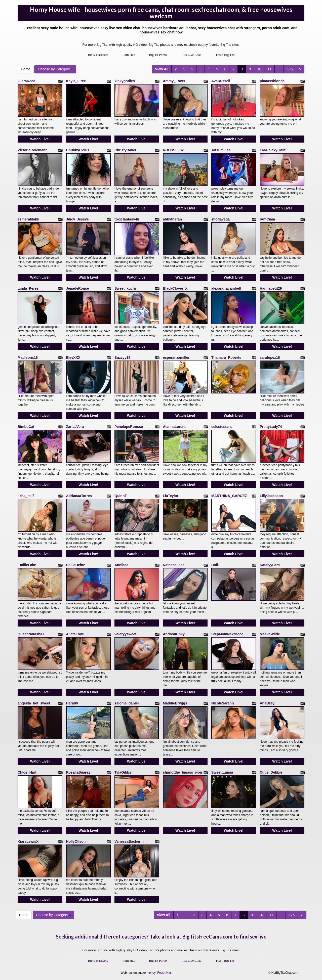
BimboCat (26, 427)
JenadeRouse (78, 288)
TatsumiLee (221, 150)
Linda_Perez (28, 288)
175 (290, 69)
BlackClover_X (175, 288)
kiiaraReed (27, 81)
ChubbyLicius (78, 150)
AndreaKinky (174, 634)
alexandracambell (226, 288)
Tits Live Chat (191, 55)
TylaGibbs (123, 772)
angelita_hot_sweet (34, 703)
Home (26, 69)
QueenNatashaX (31, 634)
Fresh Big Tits (225, 55)
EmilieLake (27, 565)
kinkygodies (125, 81)
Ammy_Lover (174, 81)
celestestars (222, 427)
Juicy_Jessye (77, 219)
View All (162, 69)
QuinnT (121, 496)
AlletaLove (75, 634)
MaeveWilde (270, 634)
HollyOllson (76, 841)
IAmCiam (268, 219)
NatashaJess (174, 565)
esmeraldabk (28, 219)
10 (259, 69)
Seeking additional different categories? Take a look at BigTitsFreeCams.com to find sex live (161, 937)
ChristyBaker (125, 150)
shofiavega (220, 219)
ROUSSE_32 (173, 150)
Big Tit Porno (158, 55)
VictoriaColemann (33, 150)
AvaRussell (221, 81)
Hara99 (72, 703)
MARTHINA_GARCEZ (229, 496)
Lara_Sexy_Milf (273, 150)
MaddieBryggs (175, 703)
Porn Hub (129, 55)
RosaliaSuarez (78, 772)
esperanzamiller (176, 358)
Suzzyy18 (122, 358)
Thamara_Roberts (226, 358)
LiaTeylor (171, 496)
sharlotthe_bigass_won (183, 772)
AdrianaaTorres (79, 496)
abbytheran (172, 219)
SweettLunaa (222, 772)
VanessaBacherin (129, 841)
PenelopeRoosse (129, 427)
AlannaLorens (175, 427)
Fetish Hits (164, 973)
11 (269, 69)
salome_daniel (127, 703)
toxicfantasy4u (127, 219)
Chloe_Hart (27, 772)
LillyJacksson (271, 496)
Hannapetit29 (271, 288)
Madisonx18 (28, 358)
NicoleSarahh (223, 703)
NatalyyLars (270, 565)
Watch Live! (40, 139)
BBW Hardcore (98, 55)
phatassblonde (272, 81)
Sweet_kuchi (125, 288)
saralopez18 (270, 358)
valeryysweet (125, 634)
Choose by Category (55, 69)
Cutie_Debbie (271, 772)
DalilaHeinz (76, 565)
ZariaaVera (75, 427)
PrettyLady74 (271, 427)
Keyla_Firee (76, 81)
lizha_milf (26, 496)
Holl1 (216, 565)
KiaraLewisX (28, 841)
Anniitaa (121, 565)
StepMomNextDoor (227, 634)
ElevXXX (73, 358)
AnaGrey (267, 703)
